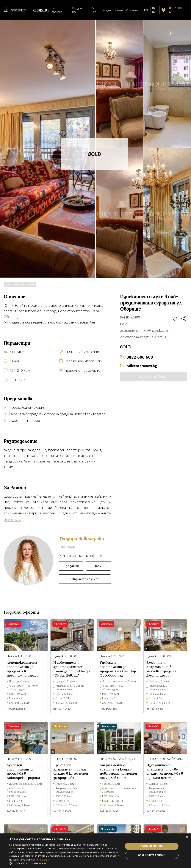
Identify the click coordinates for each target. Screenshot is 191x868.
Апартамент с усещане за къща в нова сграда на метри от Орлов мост (118, 776)
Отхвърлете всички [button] (152, 855)
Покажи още (12, 329)
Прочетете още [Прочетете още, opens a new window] (40, 860)
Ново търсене (57, 10)
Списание (132, 10)
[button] (65, 863)
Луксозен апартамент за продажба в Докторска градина (23, 776)
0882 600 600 (140, 357)
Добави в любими (175, 319)
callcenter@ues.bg (142, 366)
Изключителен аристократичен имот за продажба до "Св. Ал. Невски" (72, 674)
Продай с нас (78, 10)
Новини (119, 10)
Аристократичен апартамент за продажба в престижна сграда (23, 674)
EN (146, 10)
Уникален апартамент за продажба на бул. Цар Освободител (118, 674)
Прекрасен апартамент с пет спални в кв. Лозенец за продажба (71, 776)
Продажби (71, 570)
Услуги (107, 10)
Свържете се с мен (85, 584)
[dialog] (95, 851)
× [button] (187, 837)
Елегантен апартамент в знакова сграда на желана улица (162, 674)
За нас (94, 10)
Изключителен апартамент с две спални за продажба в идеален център (165, 776)
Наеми (98, 570)
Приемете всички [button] (152, 846)
